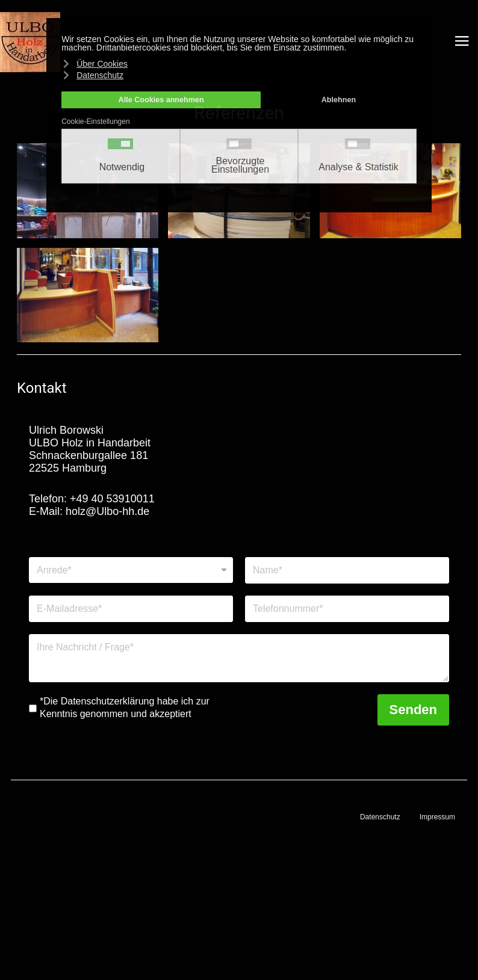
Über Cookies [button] (102, 64)
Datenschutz (380, 817)
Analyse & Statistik (358, 167)
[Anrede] (131, 570)
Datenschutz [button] (100, 75)
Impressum (437, 817)
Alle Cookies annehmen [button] (161, 100)
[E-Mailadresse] (131, 609)
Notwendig (122, 167)
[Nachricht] (239, 658)
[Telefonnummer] (347, 609)
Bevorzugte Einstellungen (240, 165)
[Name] (347, 570)
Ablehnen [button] (339, 100)
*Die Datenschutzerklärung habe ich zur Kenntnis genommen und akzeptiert (125, 707)
